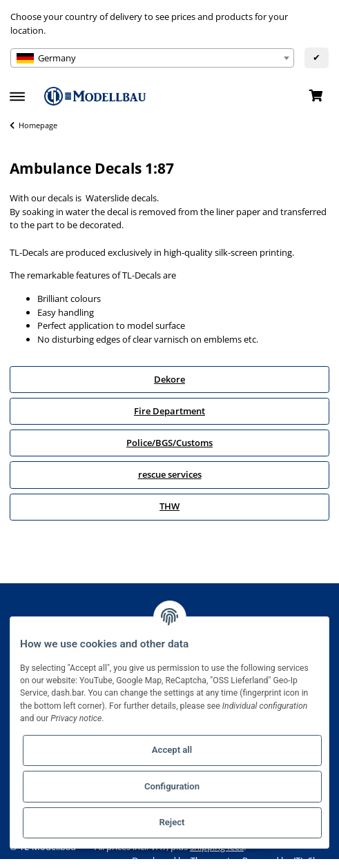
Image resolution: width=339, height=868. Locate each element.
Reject (172, 822)
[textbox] (152, 58)
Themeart (212, 860)
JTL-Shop (311, 860)
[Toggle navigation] (17, 90)
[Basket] (316, 97)
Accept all (172, 750)
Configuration (172, 786)
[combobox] (152, 58)
